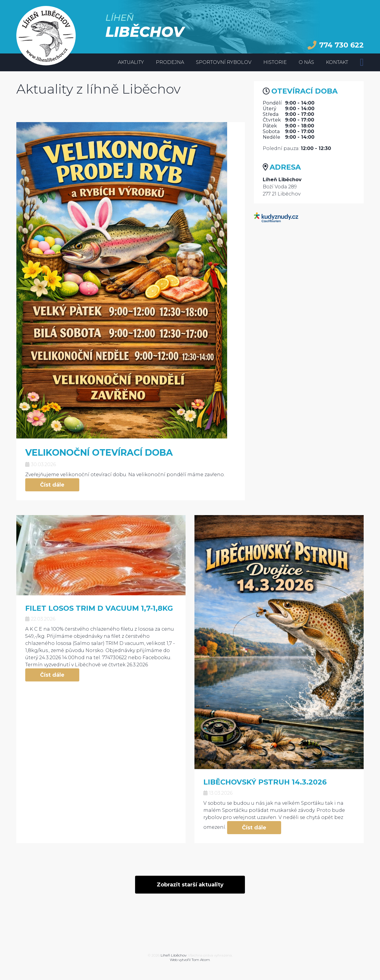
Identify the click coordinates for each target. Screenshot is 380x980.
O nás (306, 62)
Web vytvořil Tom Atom (190, 960)
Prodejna (170, 62)
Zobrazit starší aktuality (190, 885)
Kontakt (337, 62)
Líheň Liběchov (174, 955)
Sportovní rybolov (224, 62)
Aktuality (131, 62)
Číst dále (52, 485)
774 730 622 (336, 45)
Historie (275, 62)
